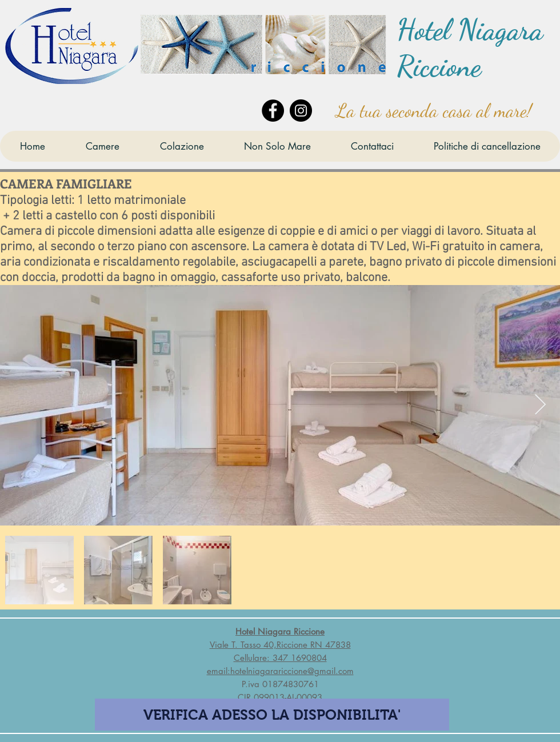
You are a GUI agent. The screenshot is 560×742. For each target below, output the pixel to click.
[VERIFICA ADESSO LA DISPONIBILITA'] (272, 715)
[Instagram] (301, 111)
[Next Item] (540, 405)
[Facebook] (273, 111)
